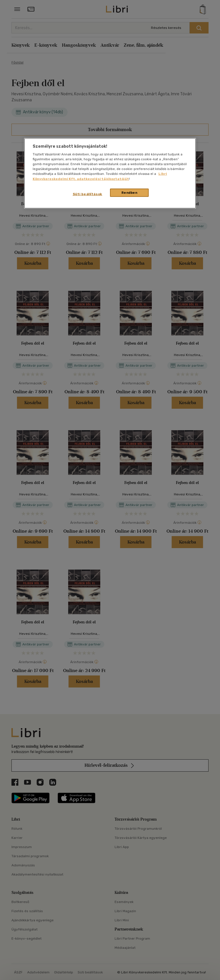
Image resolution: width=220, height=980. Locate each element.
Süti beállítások (88, 194)
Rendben (129, 192)
